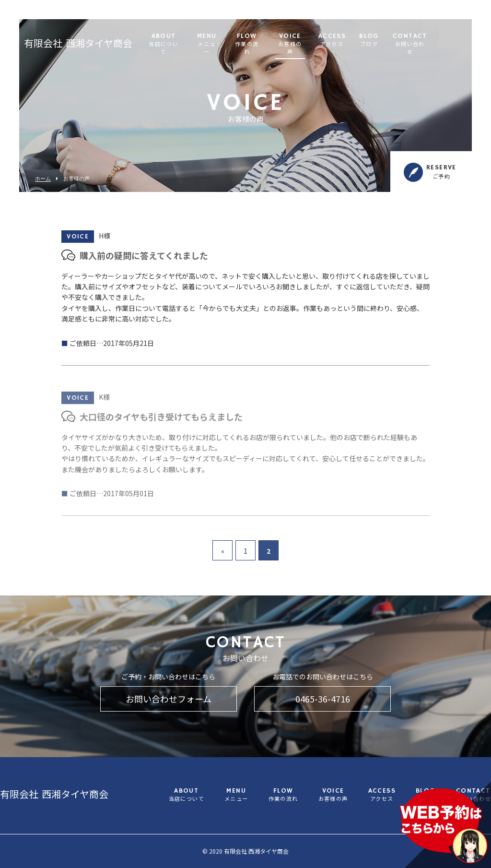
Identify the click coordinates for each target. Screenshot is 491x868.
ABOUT (201, 41)
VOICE (327, 41)
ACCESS (369, 41)
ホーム (43, 179)
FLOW (284, 41)
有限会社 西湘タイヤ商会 (78, 41)
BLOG (406, 41)
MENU (244, 41)
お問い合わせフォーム (169, 699)
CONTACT (447, 41)
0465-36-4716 (323, 699)
